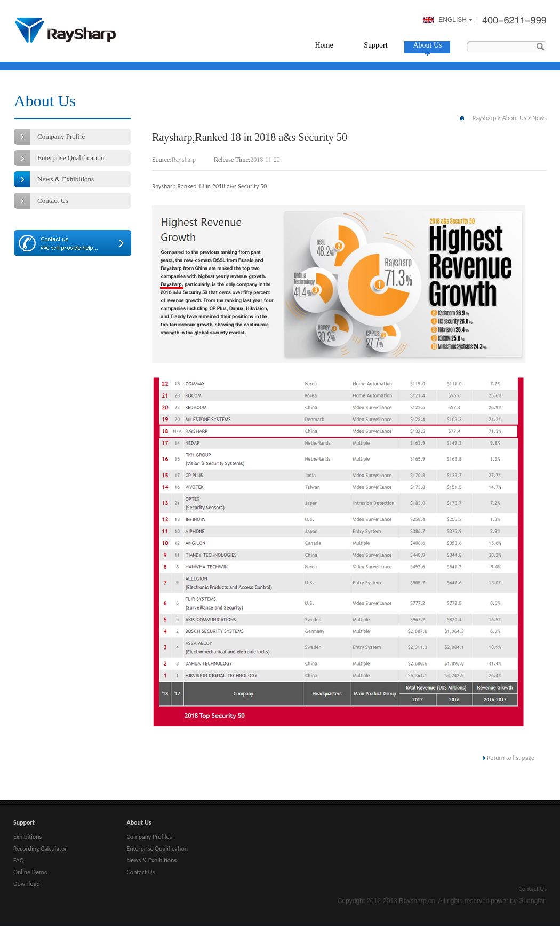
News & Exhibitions (66, 179)
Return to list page (511, 758)
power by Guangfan (519, 901)
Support (375, 45)
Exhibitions (27, 837)
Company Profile (61, 136)
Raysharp (65, 30)
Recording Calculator (40, 849)
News (539, 118)
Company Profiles (149, 837)
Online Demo (30, 872)
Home (324, 45)
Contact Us (53, 200)
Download (27, 884)
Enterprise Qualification (71, 158)
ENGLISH (453, 20)
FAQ (19, 860)
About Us (427, 45)
